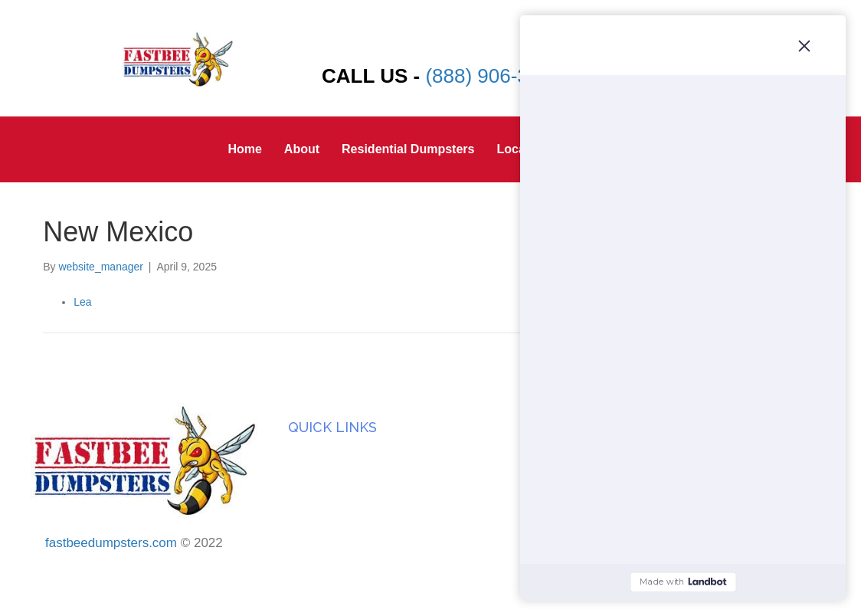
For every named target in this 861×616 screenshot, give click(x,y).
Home (244, 149)
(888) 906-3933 (493, 76)
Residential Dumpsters (408, 149)
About (302, 149)
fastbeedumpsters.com (111, 543)
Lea (82, 302)
